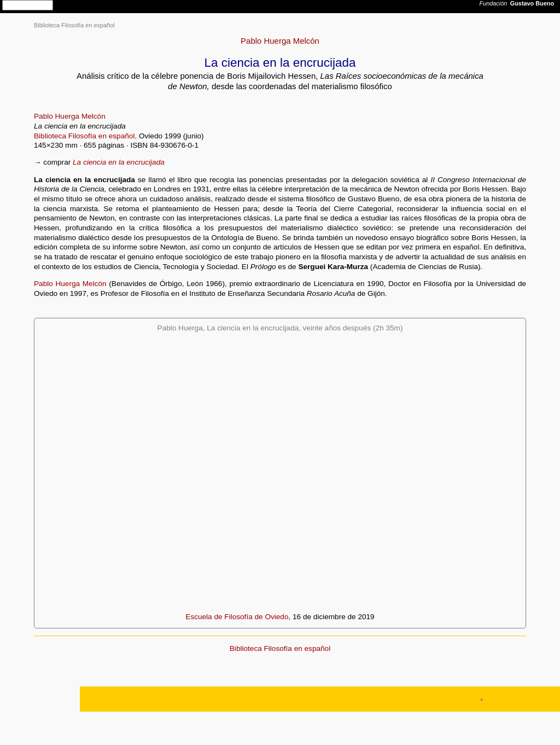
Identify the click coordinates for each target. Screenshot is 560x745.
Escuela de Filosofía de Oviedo (237, 617)
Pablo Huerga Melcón (280, 41)
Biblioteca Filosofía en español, (85, 136)
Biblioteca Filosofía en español (74, 25)
